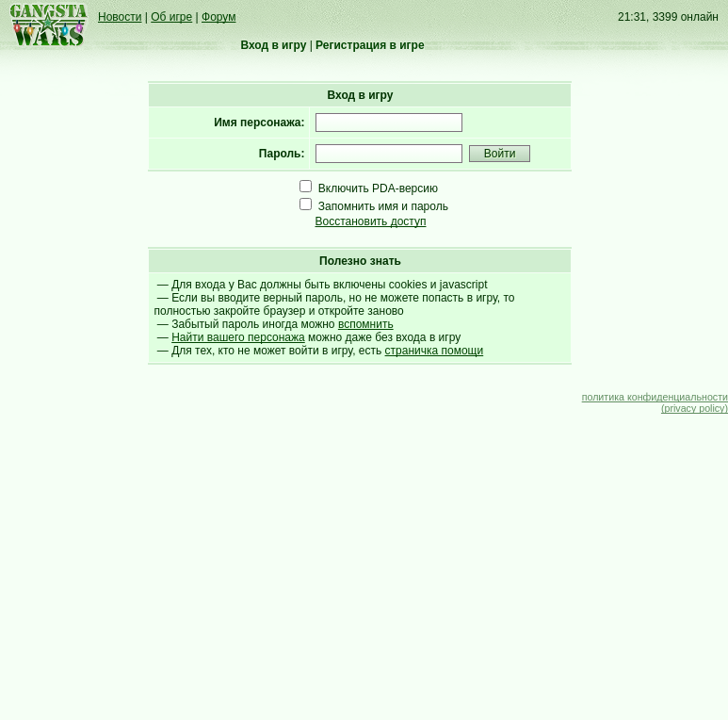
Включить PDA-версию (378, 188)
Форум (218, 17)
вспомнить (366, 324)
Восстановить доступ (371, 221)
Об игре (171, 17)
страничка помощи (435, 351)
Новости (120, 17)
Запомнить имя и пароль (383, 206)
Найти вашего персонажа (238, 337)
